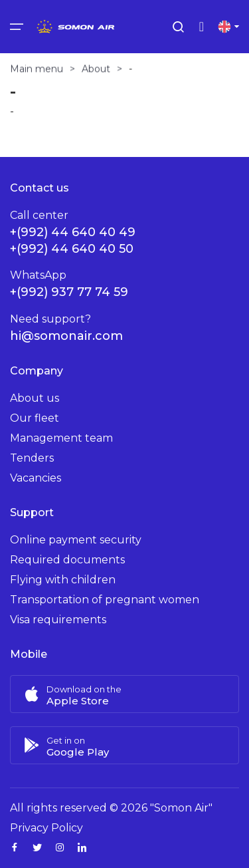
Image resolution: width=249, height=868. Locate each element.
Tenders (32, 458)
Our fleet (35, 418)
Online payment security (76, 540)
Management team (61, 438)
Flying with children (63, 580)
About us (35, 398)
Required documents (67, 560)
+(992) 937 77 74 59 (69, 292)
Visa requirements (58, 620)
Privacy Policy (46, 828)
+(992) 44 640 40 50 (72, 249)
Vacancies (36, 478)
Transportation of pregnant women (105, 600)
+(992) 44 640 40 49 (73, 232)
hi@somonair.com (66, 336)
